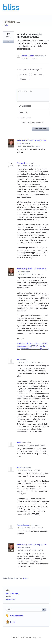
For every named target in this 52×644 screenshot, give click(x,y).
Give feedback (17, 616)
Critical (25, 79)
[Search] (44, 609)
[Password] (33, 113)
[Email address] (33, 106)
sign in (26, 578)
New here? (33, 123)
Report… (34, 59)
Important (39, 75)
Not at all (25, 75)
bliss (8, 590)
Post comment (40, 129)
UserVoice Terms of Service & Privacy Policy (26, 638)
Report (38, 146)
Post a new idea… (13, 593)
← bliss (5, 25)
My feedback (10, 600)
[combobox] (24, 609)
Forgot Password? (24, 118)
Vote (8, 41)
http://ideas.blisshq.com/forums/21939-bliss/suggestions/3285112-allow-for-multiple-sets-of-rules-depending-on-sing (33, 346)
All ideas (9, 597)
